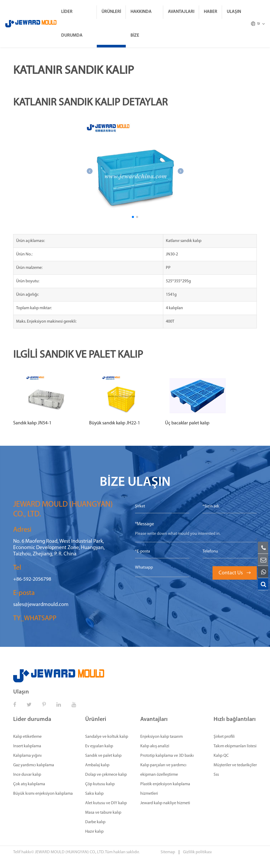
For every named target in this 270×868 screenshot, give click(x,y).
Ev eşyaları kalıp (99, 746)
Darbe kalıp (95, 822)
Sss (216, 775)
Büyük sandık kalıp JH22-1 (115, 423)
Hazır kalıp (94, 832)
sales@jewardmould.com (41, 605)
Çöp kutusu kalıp (100, 784)
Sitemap (168, 852)
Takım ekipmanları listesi (235, 746)
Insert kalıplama (27, 746)
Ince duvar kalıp (27, 775)
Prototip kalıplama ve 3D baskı (167, 756)
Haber (211, 12)
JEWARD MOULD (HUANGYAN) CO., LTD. (70, 852)
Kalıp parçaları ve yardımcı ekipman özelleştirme (163, 770)
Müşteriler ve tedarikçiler (235, 765)
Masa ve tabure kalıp (103, 813)
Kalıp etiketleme (27, 737)
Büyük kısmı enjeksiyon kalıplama (43, 794)
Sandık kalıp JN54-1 (32, 423)
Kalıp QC (221, 756)
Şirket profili (224, 737)
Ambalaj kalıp (97, 765)
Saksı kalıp (94, 794)
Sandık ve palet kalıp (103, 756)
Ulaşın (234, 12)
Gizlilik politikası (197, 852)
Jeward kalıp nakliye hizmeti (165, 803)
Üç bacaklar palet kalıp (187, 423)
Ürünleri (111, 12)
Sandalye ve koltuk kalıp (107, 737)
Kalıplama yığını (27, 756)
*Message (144, 524)
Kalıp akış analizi (155, 746)
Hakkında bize (141, 24)
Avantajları (181, 12)
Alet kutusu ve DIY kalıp (106, 803)
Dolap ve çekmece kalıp (106, 775)
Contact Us (235, 573)
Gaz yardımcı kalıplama (34, 765)
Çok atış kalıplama (29, 784)
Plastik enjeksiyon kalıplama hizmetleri (165, 789)
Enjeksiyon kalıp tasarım (161, 737)
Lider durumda (72, 24)
